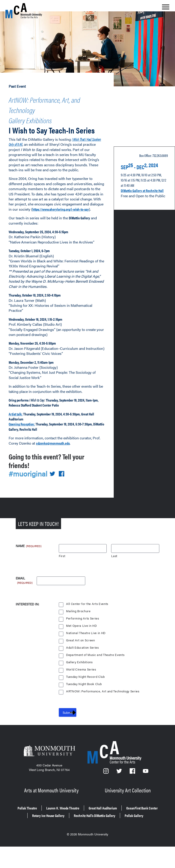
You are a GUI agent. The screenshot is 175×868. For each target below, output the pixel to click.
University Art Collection (128, 809)
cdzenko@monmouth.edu (59, 462)
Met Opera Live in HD (82, 646)
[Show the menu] (166, 8)
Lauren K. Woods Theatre (81, 826)
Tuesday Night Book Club (85, 704)
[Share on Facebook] (64, 493)
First (62, 576)
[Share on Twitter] (55, 493)
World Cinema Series (81, 689)
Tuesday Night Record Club (86, 697)
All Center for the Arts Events (87, 624)
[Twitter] (119, 792)
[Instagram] (106, 792)
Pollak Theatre (37, 826)
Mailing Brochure (78, 631)
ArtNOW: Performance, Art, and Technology (53, 103)
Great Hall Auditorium (131, 826)
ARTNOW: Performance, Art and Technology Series (103, 711)
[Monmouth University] (49, 772)
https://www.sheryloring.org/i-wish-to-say (46, 218)
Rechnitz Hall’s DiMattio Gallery (71, 838)
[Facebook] (133, 792)
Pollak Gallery (120, 838)
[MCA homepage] (24, 11)
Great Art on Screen (81, 660)
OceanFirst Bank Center (61, 832)
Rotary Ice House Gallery (113, 832)
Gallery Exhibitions (39, 115)
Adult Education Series (83, 667)
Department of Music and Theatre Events (96, 675)
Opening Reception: (26, 444)
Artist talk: (18, 433)
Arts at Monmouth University (52, 809)
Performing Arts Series (83, 638)
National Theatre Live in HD (86, 653)
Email (24, 598)
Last (114, 576)
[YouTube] (146, 792)
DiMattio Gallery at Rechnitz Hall (137, 205)
